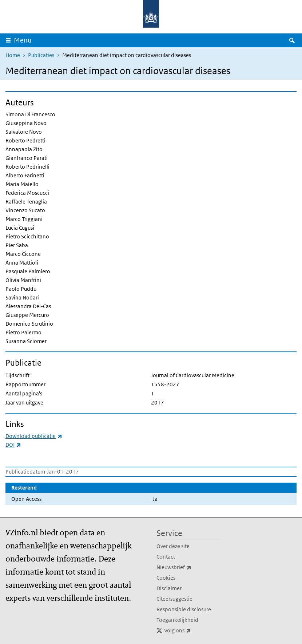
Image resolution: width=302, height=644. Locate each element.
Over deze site (173, 546)
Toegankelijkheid (177, 620)
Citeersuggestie (174, 599)
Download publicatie (34, 436)
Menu (23, 40)
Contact (166, 557)
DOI (13, 445)
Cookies (166, 578)
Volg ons (193, 631)
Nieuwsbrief (189, 567)
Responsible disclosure (184, 609)
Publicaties (41, 55)
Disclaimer (169, 588)
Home (13, 55)
